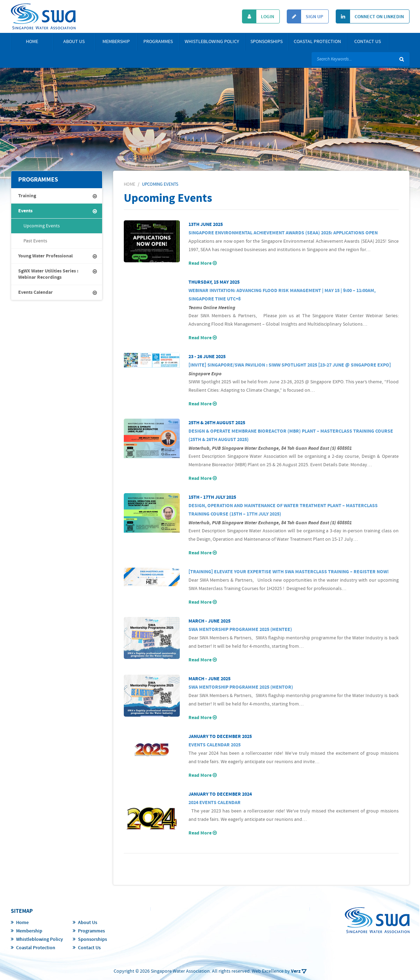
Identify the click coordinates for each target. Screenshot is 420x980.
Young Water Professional (45, 256)
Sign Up (305, 16)
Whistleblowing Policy (212, 42)
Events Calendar (35, 292)
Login (258, 16)
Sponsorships (266, 42)
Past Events (35, 241)
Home (32, 42)
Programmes (158, 42)
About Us (74, 42)
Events (25, 211)
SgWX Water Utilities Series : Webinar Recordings (48, 274)
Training (27, 196)
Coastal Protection (317, 42)
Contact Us (368, 42)
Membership (116, 42)
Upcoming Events (42, 226)
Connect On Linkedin (370, 16)
